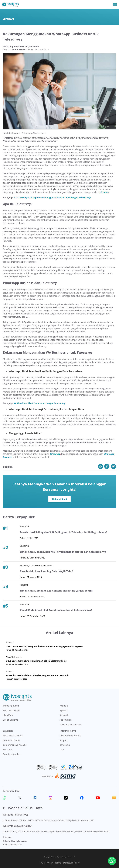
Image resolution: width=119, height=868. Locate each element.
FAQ (42, 863)
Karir (62, 750)
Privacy (49, 863)
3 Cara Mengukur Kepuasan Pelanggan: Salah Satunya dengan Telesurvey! (52, 197)
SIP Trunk (8, 750)
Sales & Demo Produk (70, 736)
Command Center (12, 740)
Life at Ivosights (11, 720)
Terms (58, 863)
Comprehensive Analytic (15, 745)
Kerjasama (65, 745)
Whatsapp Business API (71, 724)
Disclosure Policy (71, 863)
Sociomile (64, 715)
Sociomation (66, 720)
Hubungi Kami (60, 499)
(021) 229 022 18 (13, 844)
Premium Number (12, 754)
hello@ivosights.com (16, 841)
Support (63, 740)
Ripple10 (64, 710)
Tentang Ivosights (11, 710)
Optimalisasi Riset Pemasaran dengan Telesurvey (40, 403)
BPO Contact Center (13, 736)
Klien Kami (8, 715)
